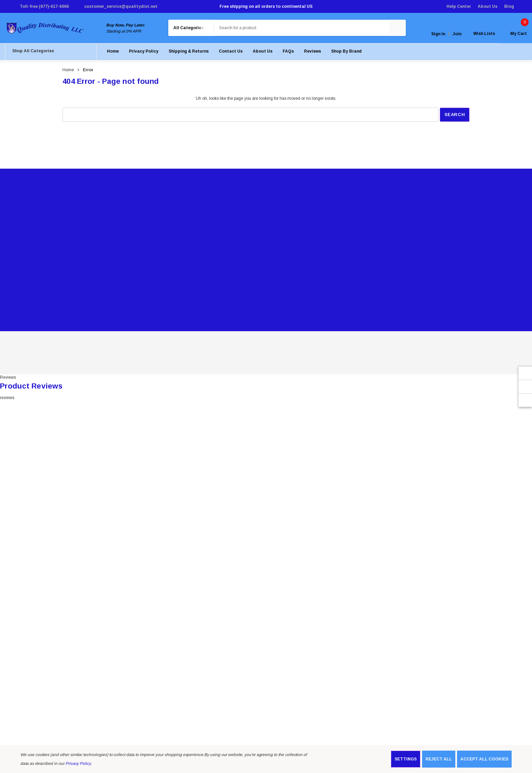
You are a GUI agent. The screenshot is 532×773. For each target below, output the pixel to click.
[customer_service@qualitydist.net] (117, 6)
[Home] (113, 52)
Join (457, 35)
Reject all (439, 759)
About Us (488, 6)
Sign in (438, 35)
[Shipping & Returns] (189, 52)
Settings (406, 759)
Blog (509, 6)
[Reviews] (312, 52)
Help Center (459, 6)
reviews (7, 399)
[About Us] (263, 52)
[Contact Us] (231, 52)
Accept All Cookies (484, 759)
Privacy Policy (78, 763)
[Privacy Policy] (144, 52)
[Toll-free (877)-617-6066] (40, 6)
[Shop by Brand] (346, 52)
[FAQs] (288, 52)
